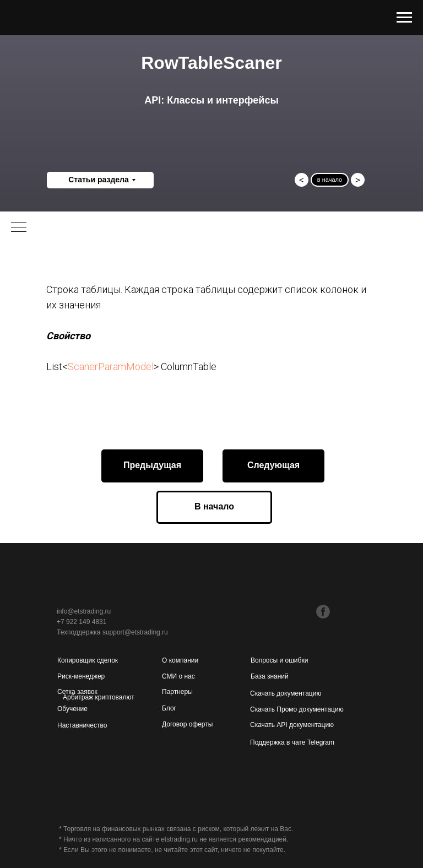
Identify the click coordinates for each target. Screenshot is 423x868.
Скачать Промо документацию (297, 709)
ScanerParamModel (111, 367)
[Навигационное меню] (404, 18)
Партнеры (177, 692)
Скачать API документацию (292, 725)
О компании (180, 660)
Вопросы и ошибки (279, 660)
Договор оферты (187, 724)
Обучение (72, 709)
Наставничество (82, 725)
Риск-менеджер (81, 676)
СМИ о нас (178, 676)
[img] (299, 611)
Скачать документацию (286, 693)
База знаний (270, 676)
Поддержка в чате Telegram (292, 742)
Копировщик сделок (88, 660)
